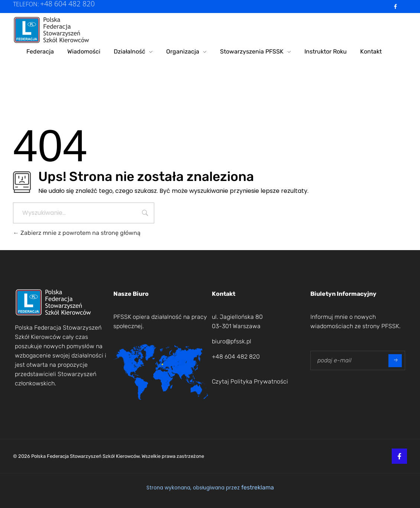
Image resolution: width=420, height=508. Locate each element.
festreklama (258, 487)
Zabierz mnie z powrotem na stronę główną (77, 233)
